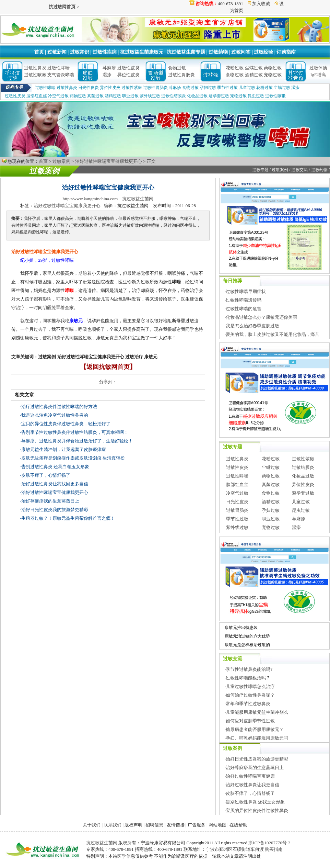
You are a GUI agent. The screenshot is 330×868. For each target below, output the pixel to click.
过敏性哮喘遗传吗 (244, 300)
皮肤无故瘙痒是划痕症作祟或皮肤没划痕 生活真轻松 (73, 458)
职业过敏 (130, 96)
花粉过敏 (235, 68)
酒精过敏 (254, 75)
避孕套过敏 (219, 96)
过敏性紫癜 (132, 88)
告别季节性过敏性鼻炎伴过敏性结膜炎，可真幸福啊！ (75, 432)
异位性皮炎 (128, 75)
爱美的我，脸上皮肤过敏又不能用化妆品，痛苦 (273, 334)
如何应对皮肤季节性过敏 (250, 721)
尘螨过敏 (254, 68)
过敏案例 (61, 161)
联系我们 (113, 825)
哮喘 (69, 290)
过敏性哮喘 (58, 68)
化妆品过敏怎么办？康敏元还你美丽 (261, 317)
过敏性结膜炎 (174, 96)
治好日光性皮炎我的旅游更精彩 (257, 759)
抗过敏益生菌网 (138, 199)
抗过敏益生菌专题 (186, 52)
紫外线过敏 (150, 96)
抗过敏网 (58, 7)
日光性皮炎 (89, 88)
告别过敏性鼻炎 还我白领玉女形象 (55, 467)
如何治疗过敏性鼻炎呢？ (250, 695)
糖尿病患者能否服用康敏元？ (255, 729)
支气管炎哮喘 (61, 75)
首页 (39, 52)
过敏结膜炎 (303, 467)
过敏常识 (80, 52)
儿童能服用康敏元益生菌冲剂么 (257, 712)
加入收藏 (261, 4)
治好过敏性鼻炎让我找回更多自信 (55, 484)
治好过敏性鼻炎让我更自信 (252, 785)
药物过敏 (273, 68)
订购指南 (286, 52)
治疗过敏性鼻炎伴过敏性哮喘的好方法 (59, 407)
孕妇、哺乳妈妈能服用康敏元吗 (257, 738)
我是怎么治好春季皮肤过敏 (252, 326)
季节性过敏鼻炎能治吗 (248, 669)
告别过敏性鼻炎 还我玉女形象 (255, 802)
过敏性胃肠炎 (181, 75)
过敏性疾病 (105, 52)
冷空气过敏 (58, 96)
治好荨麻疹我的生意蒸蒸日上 (50, 501)
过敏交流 (299, 170)
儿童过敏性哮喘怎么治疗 (250, 686)
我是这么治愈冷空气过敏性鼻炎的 (55, 415)
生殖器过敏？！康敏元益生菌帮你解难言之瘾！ (68, 518)
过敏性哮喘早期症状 (246, 291)
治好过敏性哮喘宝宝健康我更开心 (109, 161)
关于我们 (92, 825)
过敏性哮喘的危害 (244, 309)
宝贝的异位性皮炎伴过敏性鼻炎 (257, 810)
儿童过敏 (247, 88)
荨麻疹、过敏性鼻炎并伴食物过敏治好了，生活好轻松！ (77, 441)
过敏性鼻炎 (35, 68)
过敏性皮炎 (128, 68)
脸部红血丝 (37, 96)
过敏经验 (263, 52)
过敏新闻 (57, 52)
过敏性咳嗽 (35, 75)
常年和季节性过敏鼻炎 (248, 704)
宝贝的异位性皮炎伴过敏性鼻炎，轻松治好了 (66, 424)
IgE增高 (318, 75)
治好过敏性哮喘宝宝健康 (250, 776)
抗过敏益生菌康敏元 (142, 52)
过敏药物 (218, 52)
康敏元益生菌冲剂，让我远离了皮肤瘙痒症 (64, 449)
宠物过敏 (273, 75)
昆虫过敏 (256, 96)
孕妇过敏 (208, 88)
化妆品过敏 (197, 96)
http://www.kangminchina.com (90, 199)
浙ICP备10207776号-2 (269, 843)
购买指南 (274, 849)
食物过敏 (177, 68)
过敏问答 (241, 52)
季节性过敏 (227, 88)
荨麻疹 (109, 68)
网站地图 (217, 825)
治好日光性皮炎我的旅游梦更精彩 (55, 510)
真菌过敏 (95, 96)
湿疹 (107, 75)
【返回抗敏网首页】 (108, 367)
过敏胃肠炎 (237, 510)
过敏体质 (318, 68)
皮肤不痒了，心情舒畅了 (46, 475)
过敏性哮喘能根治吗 (246, 678)
